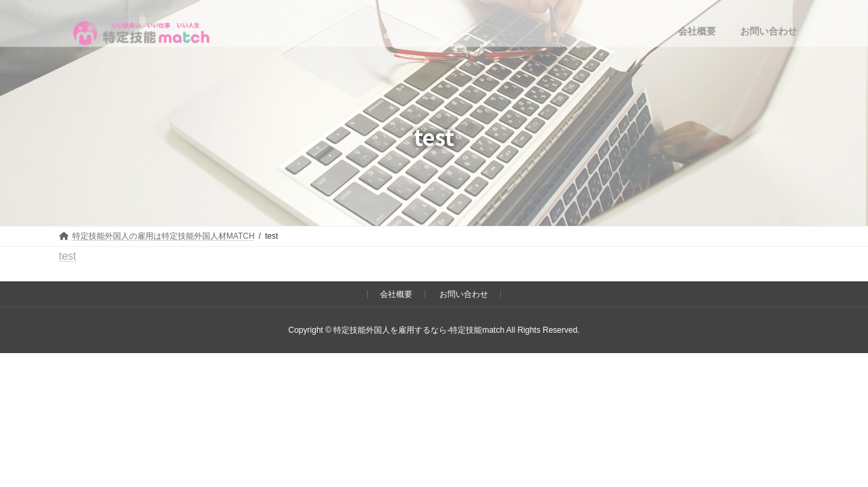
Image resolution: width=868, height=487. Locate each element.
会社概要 (396, 294)
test (68, 256)
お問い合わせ (464, 294)
